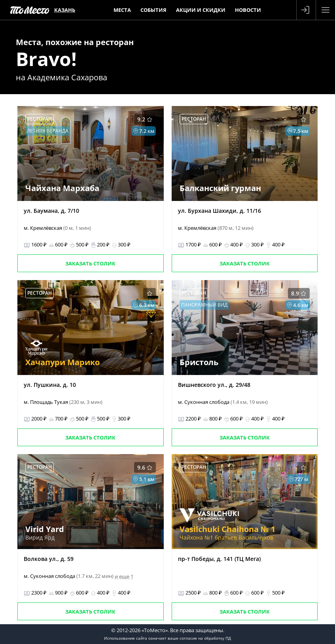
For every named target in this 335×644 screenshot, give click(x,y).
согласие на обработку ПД (205, 638)
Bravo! (46, 59)
